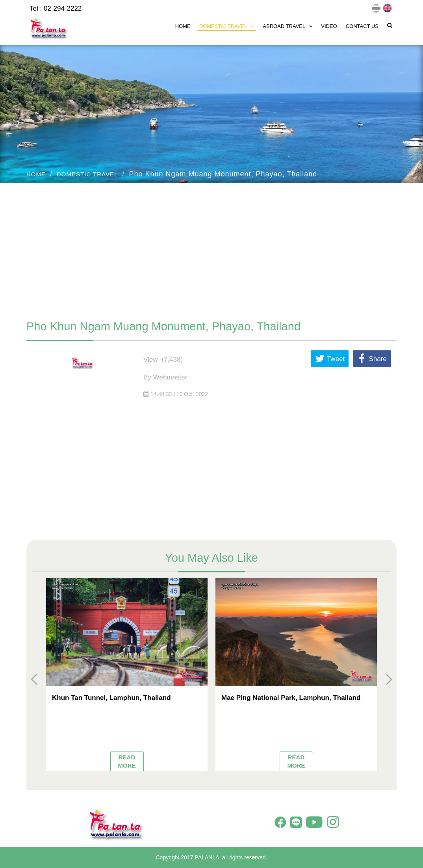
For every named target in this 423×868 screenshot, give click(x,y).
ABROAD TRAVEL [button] (288, 26)
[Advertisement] (211, 247)
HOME (183, 26)
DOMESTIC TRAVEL (87, 174)
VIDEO (329, 26)
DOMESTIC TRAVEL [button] (227, 26)
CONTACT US (362, 26)
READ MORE (127, 761)
